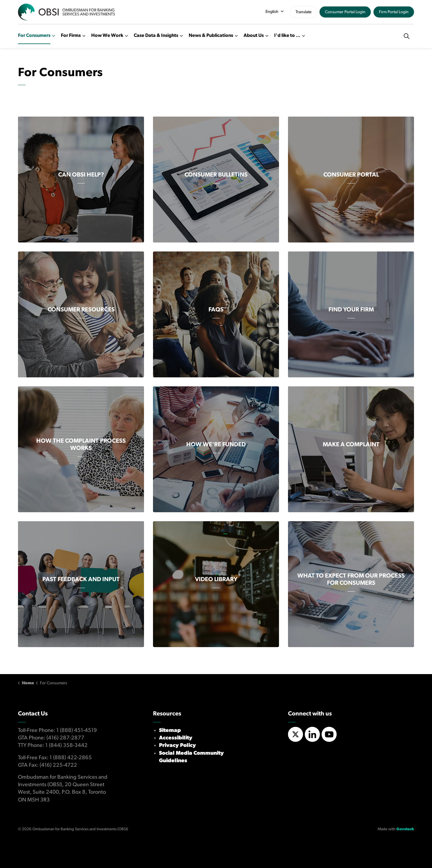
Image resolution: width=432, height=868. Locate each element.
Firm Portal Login (394, 12)
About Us (254, 36)
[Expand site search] (406, 36)
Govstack (405, 829)
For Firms (71, 36)
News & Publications (211, 36)
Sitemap (170, 731)
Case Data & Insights (156, 36)
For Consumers (34, 36)
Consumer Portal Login (345, 12)
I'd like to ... (287, 36)
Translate (303, 12)
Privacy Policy (177, 746)
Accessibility (176, 738)
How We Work (107, 36)
